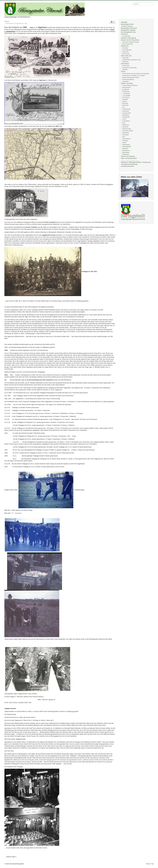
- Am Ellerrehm (126, 91)
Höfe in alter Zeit (126, 56)
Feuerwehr (124, 34)
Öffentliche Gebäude (127, 26)
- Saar (123, 137)
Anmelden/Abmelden (128, 166)
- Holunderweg (126, 117)
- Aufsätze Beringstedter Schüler (130, 77)
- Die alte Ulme (126, 54)
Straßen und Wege (127, 83)
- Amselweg (125, 99)
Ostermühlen (125, 64)
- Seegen (124, 143)
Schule (123, 72)
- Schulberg (125, 141)
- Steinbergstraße (126, 147)
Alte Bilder (124, 22)
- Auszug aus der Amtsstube (129, 68)
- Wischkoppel (125, 152)
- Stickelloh (125, 70)
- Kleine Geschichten (127, 44)
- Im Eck (124, 119)
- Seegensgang (126, 145)
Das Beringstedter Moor (128, 32)
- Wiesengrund (126, 150)
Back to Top (150, 864)
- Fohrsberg (125, 48)
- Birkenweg (125, 103)
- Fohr (123, 107)
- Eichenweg (125, 105)
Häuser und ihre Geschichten (130, 40)
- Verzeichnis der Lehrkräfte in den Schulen (133, 76)
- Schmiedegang (126, 139)
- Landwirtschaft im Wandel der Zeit (131, 60)
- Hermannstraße (126, 113)
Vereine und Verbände (128, 156)
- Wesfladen (125, 149)
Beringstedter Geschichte (129, 28)
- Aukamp (124, 101)
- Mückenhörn (125, 125)
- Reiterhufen (125, 58)
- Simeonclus (125, 52)
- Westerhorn (125, 62)
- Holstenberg (125, 115)
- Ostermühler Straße (127, 131)
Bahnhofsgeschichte (127, 24)
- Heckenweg (125, 111)
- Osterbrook (125, 127)
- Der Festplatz (126, 95)
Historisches (125, 46)
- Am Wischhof (126, 97)
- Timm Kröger (126, 66)
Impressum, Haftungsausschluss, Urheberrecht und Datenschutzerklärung (136, 163)
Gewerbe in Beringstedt (128, 38)
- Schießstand (126, 93)
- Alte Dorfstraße (126, 87)
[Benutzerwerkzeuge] (113, 22)
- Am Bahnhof (125, 89)
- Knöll (123, 123)
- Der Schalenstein (127, 50)
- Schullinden (125, 81)
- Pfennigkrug (125, 133)
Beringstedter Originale (128, 30)
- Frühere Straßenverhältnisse (130, 85)
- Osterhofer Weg (126, 129)
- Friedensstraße (126, 109)
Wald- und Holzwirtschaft (129, 158)
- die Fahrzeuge (126, 36)
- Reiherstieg (125, 135)
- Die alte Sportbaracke (128, 79)
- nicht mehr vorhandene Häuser (130, 42)
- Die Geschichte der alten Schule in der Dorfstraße (135, 74)
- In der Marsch (126, 121)
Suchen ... (132, 3)
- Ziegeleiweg (125, 154)
